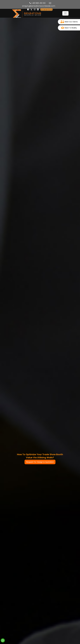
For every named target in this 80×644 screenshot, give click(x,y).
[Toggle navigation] (65, 13)
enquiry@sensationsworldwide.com (39, 6)
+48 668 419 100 (38, 3)
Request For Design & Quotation (40, 462)
